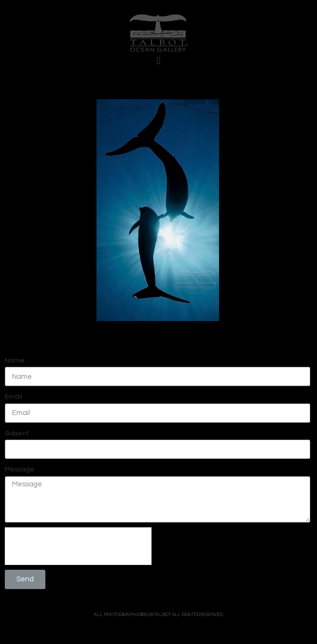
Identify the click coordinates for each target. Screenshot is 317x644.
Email (14, 397)
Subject (17, 433)
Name (15, 361)
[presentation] (78, 546)
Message (20, 470)
